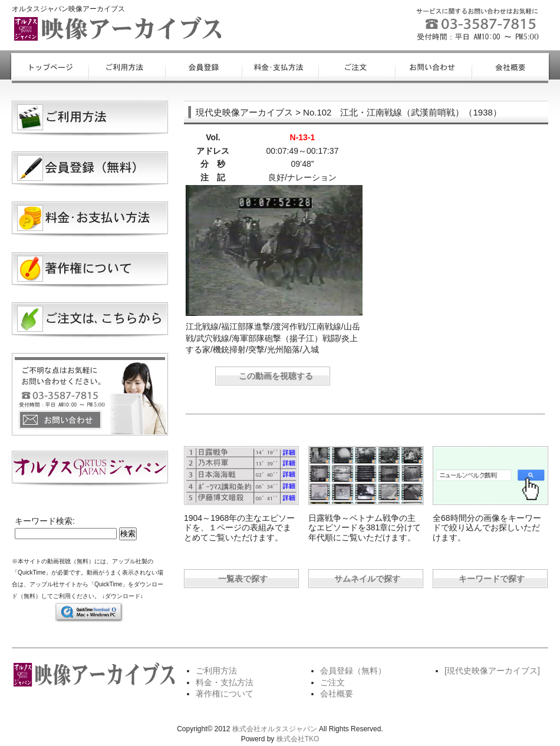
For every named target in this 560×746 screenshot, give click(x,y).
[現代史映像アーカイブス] (492, 671)
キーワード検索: (45, 521)
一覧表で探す (243, 579)
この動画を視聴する (276, 376)
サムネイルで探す (367, 579)
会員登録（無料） (353, 671)
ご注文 (332, 682)
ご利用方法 (216, 671)
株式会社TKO (298, 739)
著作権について (225, 694)
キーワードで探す (492, 579)
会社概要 (337, 694)
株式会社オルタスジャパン (275, 729)
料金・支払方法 (225, 682)
